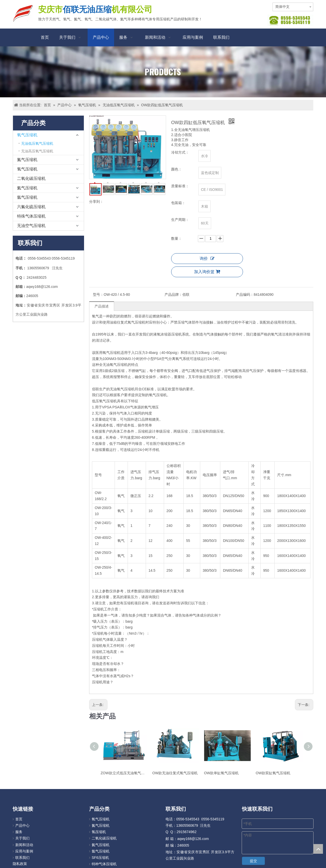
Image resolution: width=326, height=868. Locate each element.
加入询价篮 (207, 272)
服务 (19, 832)
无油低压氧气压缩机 (37, 143)
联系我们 (22, 858)
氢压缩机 (99, 832)
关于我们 (22, 838)
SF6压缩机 (100, 858)
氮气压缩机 (27, 160)
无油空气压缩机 (31, 226)
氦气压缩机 (27, 188)
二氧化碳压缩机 (31, 178)
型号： (98, 295)
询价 (207, 258)
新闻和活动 (24, 845)
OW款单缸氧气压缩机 (221, 773)
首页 (19, 819)
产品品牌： (173, 295)
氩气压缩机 (27, 197)
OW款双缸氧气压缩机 (273, 773)
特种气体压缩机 (104, 864)
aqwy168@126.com (42, 287)
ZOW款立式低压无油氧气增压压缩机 (124, 773)
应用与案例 (24, 851)
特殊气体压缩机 (31, 216)
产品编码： (245, 295)
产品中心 (22, 825)
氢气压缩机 (27, 169)
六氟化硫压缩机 (31, 207)
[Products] (163, 72)
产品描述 (102, 306)
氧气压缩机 (27, 135)
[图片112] (290, 20)
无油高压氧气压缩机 (37, 151)
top (318, 849)
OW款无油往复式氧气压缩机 (175, 773)
